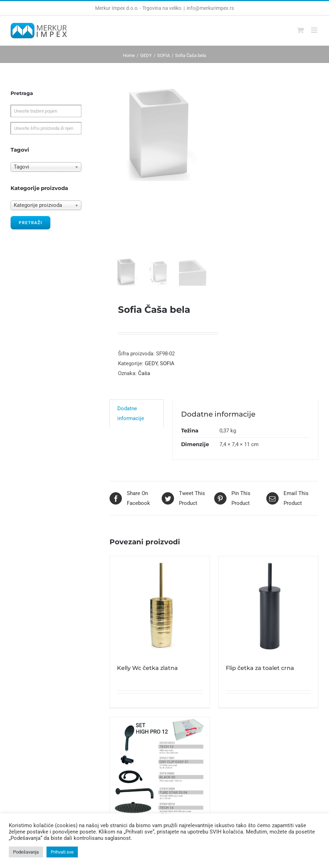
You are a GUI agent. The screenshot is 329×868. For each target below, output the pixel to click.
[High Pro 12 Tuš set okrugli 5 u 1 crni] (160, 771)
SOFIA (167, 368)
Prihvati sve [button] (62, 852)
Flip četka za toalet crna (260, 673)
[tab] (137, 418)
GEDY (151, 368)
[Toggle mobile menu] (315, 30)
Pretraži (30, 223)
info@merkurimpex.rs (210, 8)
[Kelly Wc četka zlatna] (160, 611)
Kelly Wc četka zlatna (147, 673)
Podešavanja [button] (26, 852)
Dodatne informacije (131, 418)
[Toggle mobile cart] (300, 30)
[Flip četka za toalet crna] (268, 611)
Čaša (144, 378)
